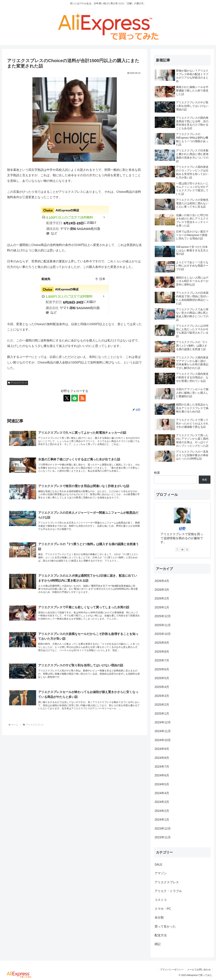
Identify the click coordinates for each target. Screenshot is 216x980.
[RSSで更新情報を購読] (82, 398)
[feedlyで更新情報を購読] (75, 398)
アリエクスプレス (18, 383)
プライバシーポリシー (172, 970)
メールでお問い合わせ (199, 970)
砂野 (182, 529)
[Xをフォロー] (67, 398)
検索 (157, 473)
